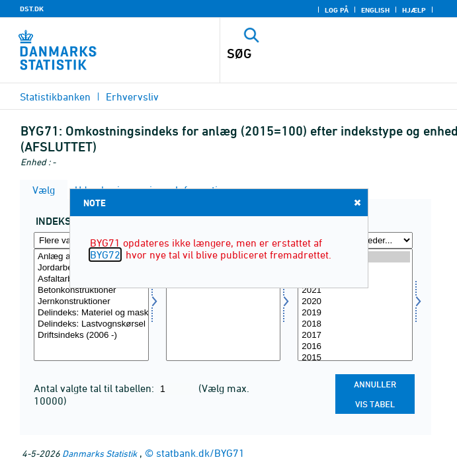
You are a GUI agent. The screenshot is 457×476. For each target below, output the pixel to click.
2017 (355, 336)
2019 (355, 313)
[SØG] (315, 54)
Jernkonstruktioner (91, 302)
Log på (337, 10)
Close (356, 202)
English (375, 10)
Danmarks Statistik (100, 453)
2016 (355, 347)
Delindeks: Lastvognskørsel (91, 324)
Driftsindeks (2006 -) (91, 336)
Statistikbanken (55, 97)
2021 (355, 291)
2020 (355, 302)
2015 (355, 358)
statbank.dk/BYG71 (200, 453)
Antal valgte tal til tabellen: (95, 388)
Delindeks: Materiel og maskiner (91, 313)
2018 (355, 324)
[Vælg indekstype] (91, 305)
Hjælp (414, 10)
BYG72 (105, 255)
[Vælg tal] (224, 305)
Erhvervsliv (132, 97)
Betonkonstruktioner (91, 291)
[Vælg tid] (355, 305)
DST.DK (32, 9)
